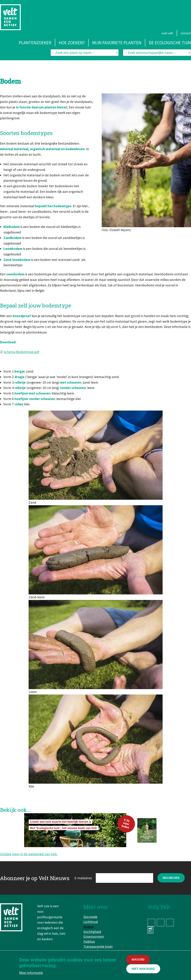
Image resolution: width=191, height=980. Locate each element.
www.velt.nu (151, 930)
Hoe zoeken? (72, 43)
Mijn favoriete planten (117, 43)
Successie (90, 917)
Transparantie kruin (98, 946)
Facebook (151, 923)
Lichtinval (91, 922)
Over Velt (167, 33)
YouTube (170, 923)
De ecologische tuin (170, 43)
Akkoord (138, 959)
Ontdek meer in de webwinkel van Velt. (29, 854)
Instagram (161, 923)
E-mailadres (83, 878)
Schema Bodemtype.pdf (21, 352)
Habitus (89, 941)
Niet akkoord (143, 969)
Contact (186, 33)
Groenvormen (94, 936)
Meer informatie (31, 973)
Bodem (89, 927)
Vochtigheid (92, 932)
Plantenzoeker (35, 43)
